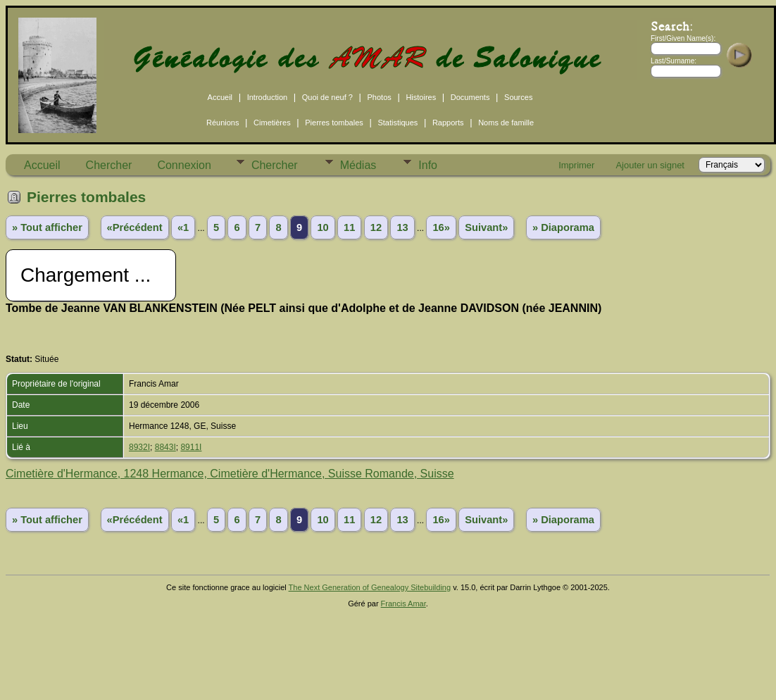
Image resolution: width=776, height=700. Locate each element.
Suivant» (486, 227)
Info (428, 165)
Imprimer (576, 165)
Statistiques (398, 123)
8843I (165, 447)
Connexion (184, 165)
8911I (191, 447)
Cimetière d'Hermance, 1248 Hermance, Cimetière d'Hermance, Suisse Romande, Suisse (230, 474)
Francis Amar (403, 604)
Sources (518, 97)
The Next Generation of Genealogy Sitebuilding (370, 587)
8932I (139, 447)
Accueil (220, 97)
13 (402, 227)
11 (349, 227)
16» (441, 227)
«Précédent (135, 227)
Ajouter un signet (650, 165)
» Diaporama (563, 227)
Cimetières (272, 123)
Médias (358, 165)
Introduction (267, 97)
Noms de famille (506, 123)
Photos (380, 97)
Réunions (223, 123)
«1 (183, 227)
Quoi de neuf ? (327, 97)
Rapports (448, 123)
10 (323, 227)
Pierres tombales (334, 123)
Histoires (421, 97)
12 (376, 227)
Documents (470, 97)
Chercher (109, 165)
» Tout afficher (47, 227)
